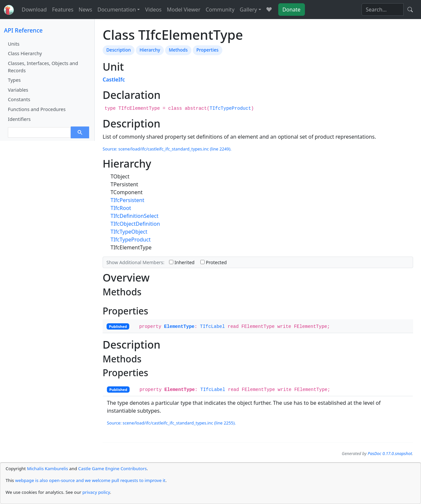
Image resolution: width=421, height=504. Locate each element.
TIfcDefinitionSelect (135, 216)
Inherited (182, 262)
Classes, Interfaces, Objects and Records (43, 67)
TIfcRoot (121, 208)
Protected (213, 262)
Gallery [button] (248, 10)
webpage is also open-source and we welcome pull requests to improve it (90, 480)
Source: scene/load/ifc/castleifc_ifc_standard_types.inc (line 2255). (171, 423)
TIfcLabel (212, 327)
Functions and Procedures (37, 109)
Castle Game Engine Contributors (112, 469)
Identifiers (19, 119)
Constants (19, 99)
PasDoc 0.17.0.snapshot (390, 453)
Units (14, 44)
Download (34, 10)
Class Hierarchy (25, 53)
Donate (292, 10)
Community (220, 10)
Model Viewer (184, 10)
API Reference (23, 30)
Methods (178, 50)
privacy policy (96, 492)
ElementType (179, 327)
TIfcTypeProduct (230, 108)
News (85, 10)
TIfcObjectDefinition (135, 224)
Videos (153, 10)
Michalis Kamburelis (48, 469)
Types (14, 80)
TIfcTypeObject (129, 232)
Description (119, 50)
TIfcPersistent (127, 200)
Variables (18, 90)
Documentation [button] (117, 10)
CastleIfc (114, 80)
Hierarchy (150, 50)
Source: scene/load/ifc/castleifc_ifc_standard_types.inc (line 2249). (167, 149)
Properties (207, 50)
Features (63, 10)
